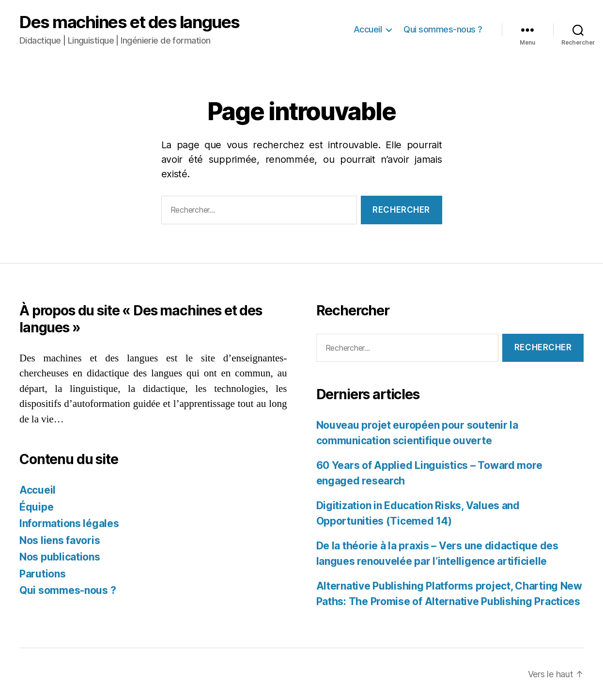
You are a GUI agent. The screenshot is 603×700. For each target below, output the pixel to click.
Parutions (43, 574)
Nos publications (60, 557)
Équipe (36, 507)
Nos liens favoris (60, 540)
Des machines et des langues (130, 22)
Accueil (368, 29)
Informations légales (69, 523)
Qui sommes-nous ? (443, 29)
